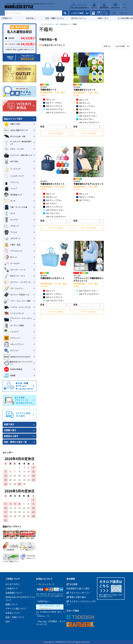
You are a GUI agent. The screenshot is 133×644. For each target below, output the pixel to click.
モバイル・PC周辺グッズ (17, 295)
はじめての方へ (13, 584)
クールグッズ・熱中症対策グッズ (18, 143)
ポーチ (10, 201)
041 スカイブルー (85, 119)
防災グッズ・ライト (15, 276)
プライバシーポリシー (78, 593)
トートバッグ (12, 169)
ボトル (10, 213)
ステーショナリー (14, 288)
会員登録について (14, 593)
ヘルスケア (11, 332)
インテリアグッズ (14, 313)
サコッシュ (11, 182)
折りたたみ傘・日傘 (15, 137)
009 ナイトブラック (53, 106)
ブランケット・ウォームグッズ (18, 319)
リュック (10, 189)
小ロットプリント (14, 344)
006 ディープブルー (53, 103)
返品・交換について (15, 617)
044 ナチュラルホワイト (55, 113)
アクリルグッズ (13, 251)
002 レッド (49, 100)
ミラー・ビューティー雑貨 (17, 301)
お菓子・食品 (12, 245)
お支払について (13, 613)
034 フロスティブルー (54, 109)
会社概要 (72, 584)
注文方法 (30, 18)
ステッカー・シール (15, 270)
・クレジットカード (45, 584)
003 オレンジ (83, 103)
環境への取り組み (76, 597)
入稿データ (102, 18)
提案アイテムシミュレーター (101, 12)
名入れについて (78, 18)
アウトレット (12, 338)
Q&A (8, 621)
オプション (11, 351)
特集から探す (12, 124)
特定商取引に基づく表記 (78, 589)
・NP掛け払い (43, 601)
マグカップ (11, 226)
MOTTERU (11, 162)
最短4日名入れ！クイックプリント (18, 363)
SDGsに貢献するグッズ (16, 130)
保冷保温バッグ (65, 24)
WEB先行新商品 (13, 369)
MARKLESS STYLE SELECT (17, 357)
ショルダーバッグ (14, 176)
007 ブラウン (83, 109)
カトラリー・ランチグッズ (17, 282)
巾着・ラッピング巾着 (16, 207)
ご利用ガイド (12, 589)
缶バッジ (10, 257)
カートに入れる (56, 133)
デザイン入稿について (16, 609)
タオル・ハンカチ (14, 149)
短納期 (10, 376)
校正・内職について (54, 18)
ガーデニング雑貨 (14, 326)
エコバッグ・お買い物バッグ (18, 155)
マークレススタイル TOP (50, 24)
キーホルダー (12, 263)
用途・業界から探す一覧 (15, 442)
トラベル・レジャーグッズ (17, 307)
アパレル (10, 232)
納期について (12, 604)
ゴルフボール (12, 238)
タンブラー (11, 220)
